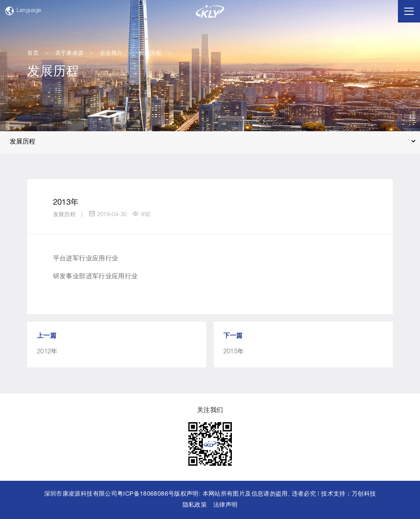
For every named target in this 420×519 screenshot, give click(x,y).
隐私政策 (195, 505)
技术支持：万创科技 (348, 494)
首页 (33, 54)
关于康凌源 (69, 54)
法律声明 (226, 505)
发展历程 (150, 54)
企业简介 (111, 54)
